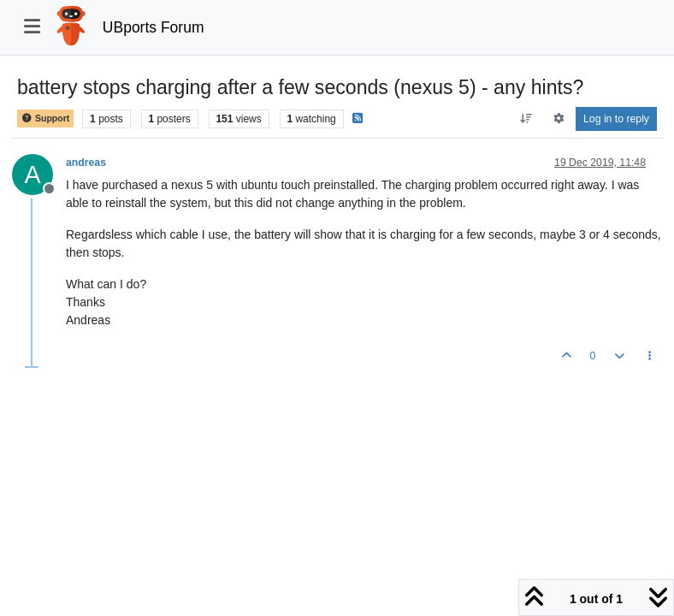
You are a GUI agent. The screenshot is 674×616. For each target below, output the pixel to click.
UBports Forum (154, 27)
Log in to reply (616, 119)
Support (45, 118)
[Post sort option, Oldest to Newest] (526, 119)
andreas (86, 163)
